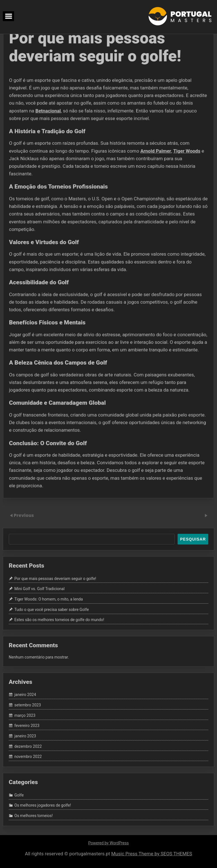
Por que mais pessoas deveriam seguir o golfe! (55, 579)
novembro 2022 (28, 757)
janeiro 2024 (25, 695)
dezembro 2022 (28, 746)
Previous (24, 515)
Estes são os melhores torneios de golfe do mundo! (59, 620)
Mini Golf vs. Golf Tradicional (39, 589)
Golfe (19, 795)
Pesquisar (193, 539)
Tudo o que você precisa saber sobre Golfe (52, 610)
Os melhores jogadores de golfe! (43, 805)
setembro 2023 (28, 705)
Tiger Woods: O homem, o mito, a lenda (49, 599)
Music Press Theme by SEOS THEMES (152, 854)
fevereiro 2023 (27, 726)
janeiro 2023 (25, 736)
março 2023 (25, 715)
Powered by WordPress (109, 843)
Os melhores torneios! (33, 816)
